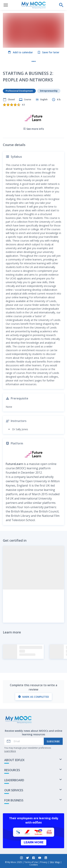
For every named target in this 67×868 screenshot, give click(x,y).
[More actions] (34, 61)
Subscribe (53, 741)
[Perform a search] (61, 5)
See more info (34, 129)
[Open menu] (6, 5)
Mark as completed (33, 697)
